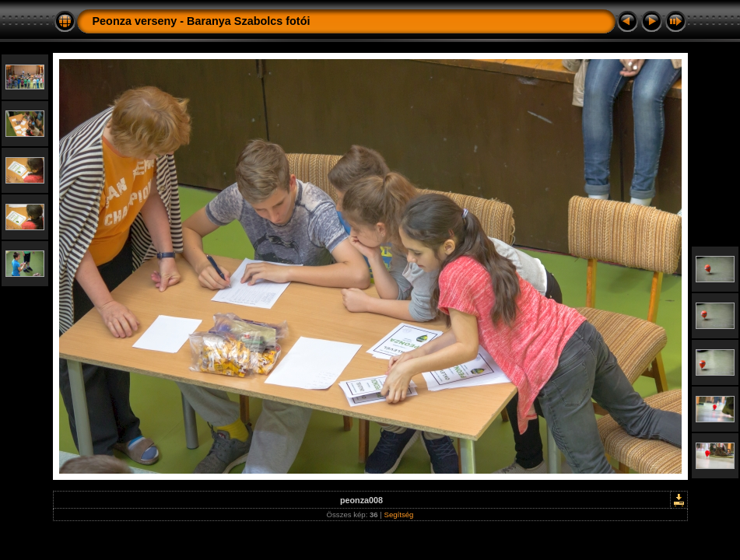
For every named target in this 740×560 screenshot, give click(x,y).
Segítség (399, 514)
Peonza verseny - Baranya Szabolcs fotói (202, 21)
